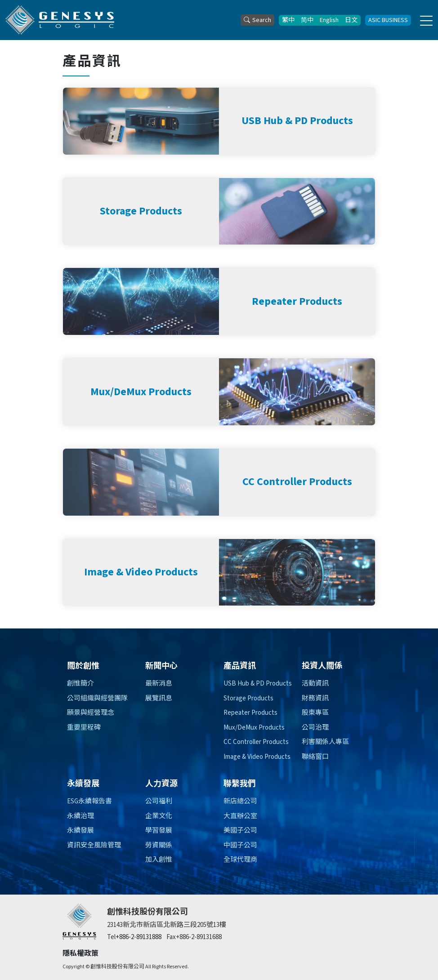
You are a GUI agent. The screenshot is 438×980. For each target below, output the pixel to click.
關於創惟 (83, 666)
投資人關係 (322, 666)
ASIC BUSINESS (388, 20)
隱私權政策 (80, 953)
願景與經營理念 (91, 713)
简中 (307, 20)
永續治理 (80, 816)
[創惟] (79, 922)
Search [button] (257, 20)
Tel (111, 937)
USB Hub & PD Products (258, 684)
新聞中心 (161, 666)
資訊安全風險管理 (94, 845)
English (329, 20)
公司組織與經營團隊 (97, 698)
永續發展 (83, 784)
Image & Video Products (257, 757)
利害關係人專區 (325, 742)
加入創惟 (159, 860)
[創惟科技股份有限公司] (60, 20)
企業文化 (159, 816)
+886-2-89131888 (139, 937)
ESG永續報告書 (89, 801)
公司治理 (315, 728)
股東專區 (315, 713)
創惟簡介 (80, 684)
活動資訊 (315, 684)
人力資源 (161, 784)
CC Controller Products (256, 742)
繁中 (288, 20)
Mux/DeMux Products (254, 728)
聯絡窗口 (315, 757)
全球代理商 (240, 860)
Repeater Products (250, 713)
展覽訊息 (159, 698)
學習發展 (159, 831)
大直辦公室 (240, 816)
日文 (351, 20)
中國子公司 (240, 845)
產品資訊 (240, 666)
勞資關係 (159, 845)
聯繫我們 (240, 784)
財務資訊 (315, 698)
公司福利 (159, 801)
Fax (171, 937)
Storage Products (248, 698)
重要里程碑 (84, 728)
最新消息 (159, 684)
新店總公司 (240, 801)
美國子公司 (240, 831)
